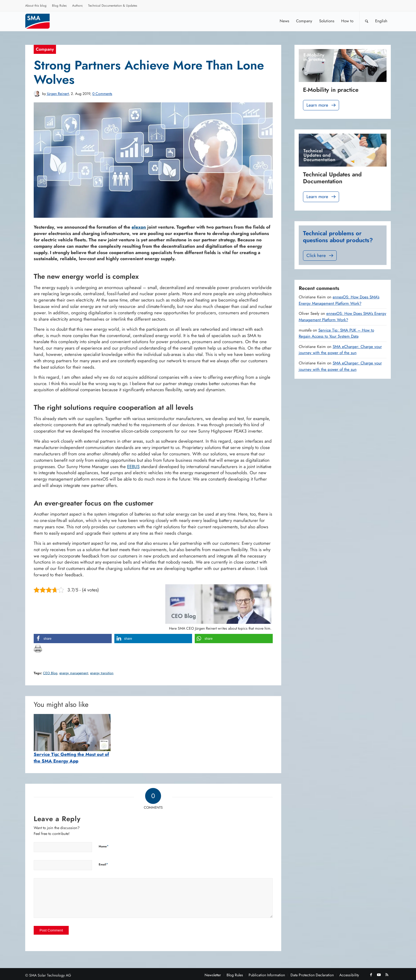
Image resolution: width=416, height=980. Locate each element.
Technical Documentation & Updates (113, 6)
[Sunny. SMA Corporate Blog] (41, 21)
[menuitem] (36, 6)
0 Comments (102, 94)
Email (103, 864)
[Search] (367, 21)
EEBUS (133, 467)
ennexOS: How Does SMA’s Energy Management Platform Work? (339, 300)
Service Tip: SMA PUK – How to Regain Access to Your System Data (336, 333)
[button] (73, 639)
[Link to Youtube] (379, 975)
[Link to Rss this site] (387, 975)
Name (104, 846)
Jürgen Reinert (58, 94)
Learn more (322, 105)
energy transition (102, 673)
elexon (139, 227)
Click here (320, 256)
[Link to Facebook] (371, 975)
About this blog (36, 6)
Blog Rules (59, 6)
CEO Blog (50, 673)
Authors (77, 6)
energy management (74, 673)
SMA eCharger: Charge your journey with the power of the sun (340, 350)
